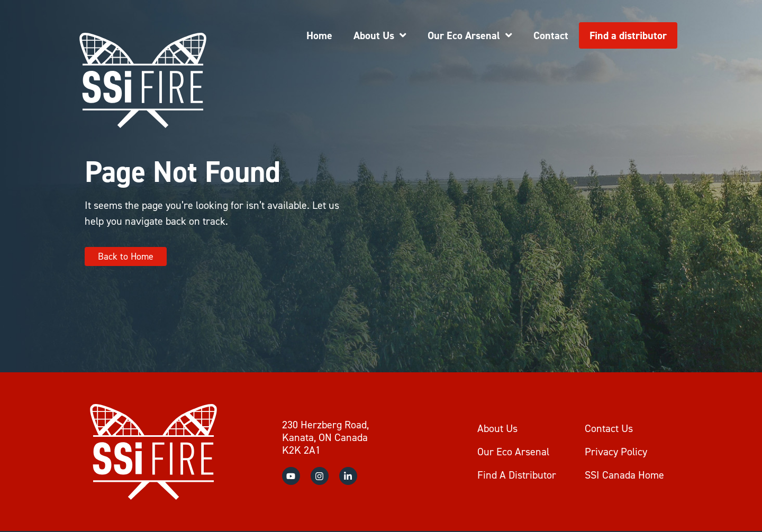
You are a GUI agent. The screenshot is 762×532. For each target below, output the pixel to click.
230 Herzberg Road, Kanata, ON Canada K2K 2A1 (325, 437)
